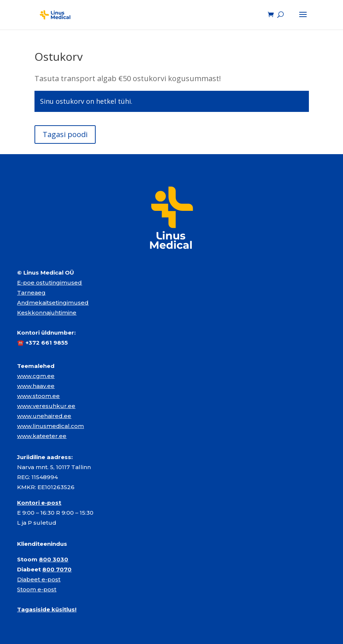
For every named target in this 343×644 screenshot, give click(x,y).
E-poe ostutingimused (50, 283)
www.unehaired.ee (44, 416)
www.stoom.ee (38, 396)
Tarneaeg (31, 293)
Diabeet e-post (39, 579)
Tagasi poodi (65, 134)
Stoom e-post (37, 589)
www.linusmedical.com (50, 426)
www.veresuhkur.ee (46, 406)
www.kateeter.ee (42, 436)
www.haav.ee (36, 386)
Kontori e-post (39, 503)
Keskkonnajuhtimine (47, 313)
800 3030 (54, 559)
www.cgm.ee (36, 376)
